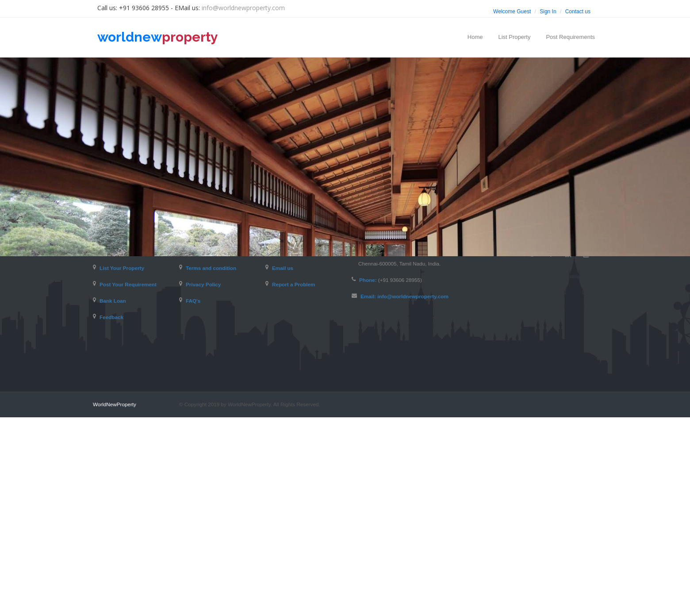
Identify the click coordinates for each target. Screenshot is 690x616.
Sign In (548, 12)
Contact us (578, 12)
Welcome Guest (512, 12)
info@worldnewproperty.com (243, 8)
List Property (514, 37)
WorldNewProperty (115, 603)
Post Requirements (570, 37)
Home (475, 37)
